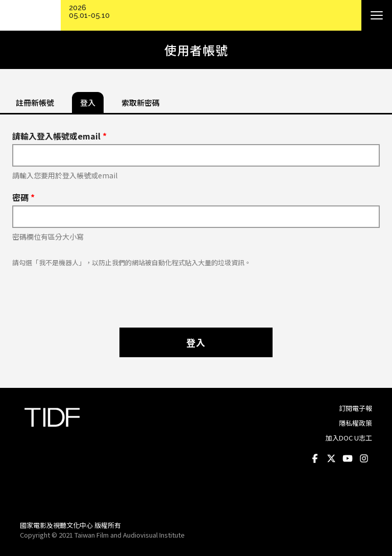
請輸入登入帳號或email (59, 136)
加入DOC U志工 (349, 438)
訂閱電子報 (356, 408)
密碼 (23, 197)
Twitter (331, 458)
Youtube (348, 458)
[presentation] (196, 292)
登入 (196, 342)
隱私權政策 (356, 423)
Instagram (364, 458)
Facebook (315, 458)
